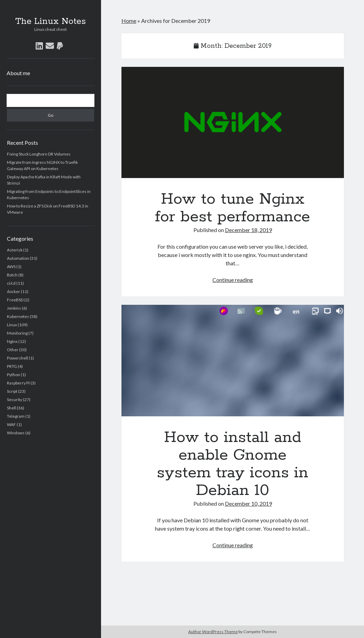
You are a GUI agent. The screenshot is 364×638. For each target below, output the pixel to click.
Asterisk (15, 250)
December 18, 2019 (248, 230)
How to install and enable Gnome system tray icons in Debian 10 (233, 360)
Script (12, 391)
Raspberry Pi (18, 383)
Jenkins (14, 308)
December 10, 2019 (248, 503)
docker (13, 291)
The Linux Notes (51, 21)
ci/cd (11, 283)
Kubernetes (18, 316)
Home (129, 21)
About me (18, 73)
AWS (11, 267)
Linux (12, 325)
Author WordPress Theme (213, 632)
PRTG (12, 366)
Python (13, 375)
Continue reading (233, 280)
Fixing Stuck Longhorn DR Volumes (39, 154)
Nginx (12, 341)
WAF (11, 424)
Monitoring (17, 333)
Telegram (16, 416)
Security (15, 400)
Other (13, 350)
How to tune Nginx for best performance (233, 122)
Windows (16, 433)
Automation (18, 258)
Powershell (17, 358)
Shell (11, 408)
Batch (12, 275)
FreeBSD (15, 300)
